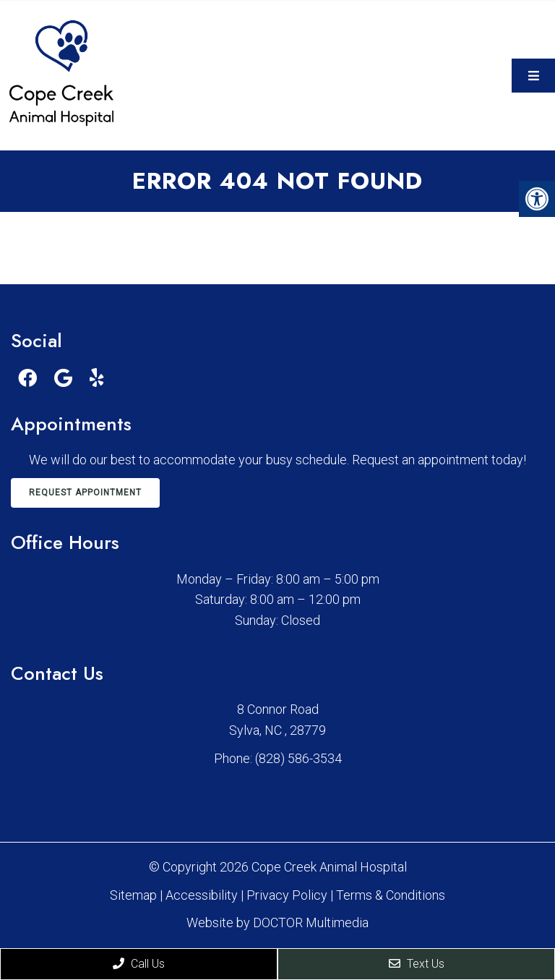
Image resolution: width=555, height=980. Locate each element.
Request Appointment (85, 493)
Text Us (417, 964)
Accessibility (202, 895)
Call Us (139, 964)
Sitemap (133, 895)
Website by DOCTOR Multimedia (277, 923)
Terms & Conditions (391, 895)
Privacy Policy (288, 895)
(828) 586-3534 (298, 758)
